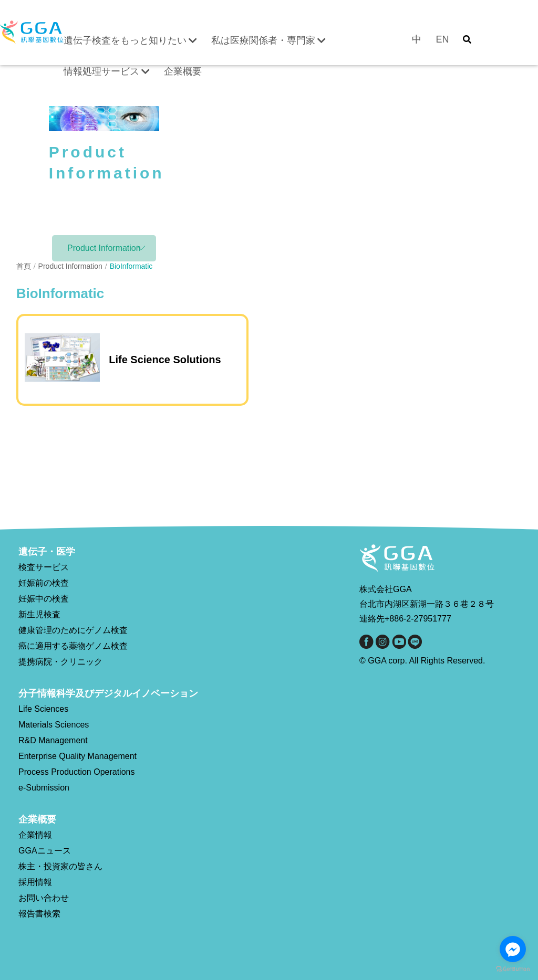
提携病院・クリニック (60, 662)
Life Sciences (43, 709)
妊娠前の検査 (44, 583)
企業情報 (35, 835)
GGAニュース (45, 851)
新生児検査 (39, 614)
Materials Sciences (54, 725)
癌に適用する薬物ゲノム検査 (73, 646)
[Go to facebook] (513, 949)
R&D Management (53, 740)
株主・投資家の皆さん (60, 866)
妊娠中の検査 (44, 599)
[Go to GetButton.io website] (513, 969)
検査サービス (44, 567)
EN (442, 39)
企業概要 (183, 71)
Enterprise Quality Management (77, 756)
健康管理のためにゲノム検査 (73, 630)
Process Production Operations (76, 772)
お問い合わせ (44, 898)
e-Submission (44, 788)
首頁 (24, 266)
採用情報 (35, 882)
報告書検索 (39, 914)
